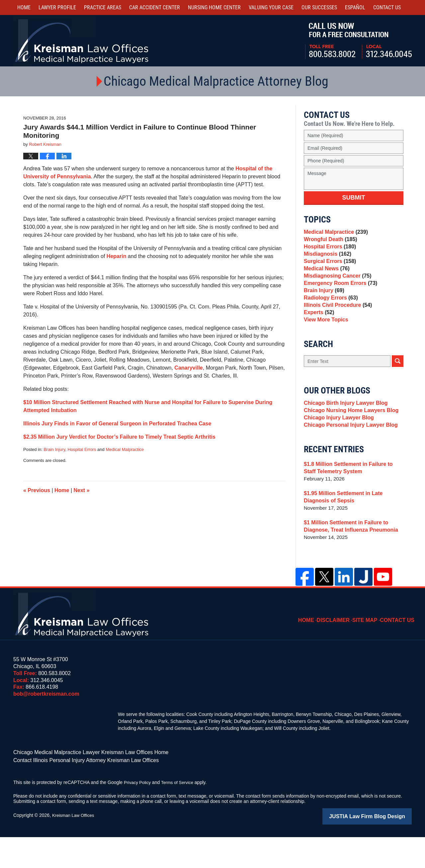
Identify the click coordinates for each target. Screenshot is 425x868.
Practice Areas (103, 7)
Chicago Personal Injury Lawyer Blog (348, 458)
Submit (354, 198)
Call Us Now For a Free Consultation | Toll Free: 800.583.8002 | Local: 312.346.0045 (358, 41)
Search (398, 387)
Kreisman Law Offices (75, 847)
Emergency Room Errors (338, 298)
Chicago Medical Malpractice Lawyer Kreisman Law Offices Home (81, 786)
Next (82, 490)
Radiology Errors (329, 317)
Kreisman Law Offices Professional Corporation (82, 41)
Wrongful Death (329, 242)
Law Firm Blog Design (380, 848)
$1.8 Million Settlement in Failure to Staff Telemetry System (352, 502)
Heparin (117, 256)
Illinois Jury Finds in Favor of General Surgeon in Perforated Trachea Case (117, 424)
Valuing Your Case (271, 7)
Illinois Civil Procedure (336, 326)
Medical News (325, 279)
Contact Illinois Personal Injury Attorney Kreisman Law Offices (77, 793)
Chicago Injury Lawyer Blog (337, 448)
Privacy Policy (138, 814)
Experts (318, 335)
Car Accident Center (155, 7)
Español (355, 7)
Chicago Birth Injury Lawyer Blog (343, 430)
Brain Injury (54, 449)
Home (24, 7)
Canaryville (188, 368)
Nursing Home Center (214, 7)
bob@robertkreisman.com (46, 728)
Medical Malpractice (125, 449)
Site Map (370, 649)
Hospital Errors (82, 449)
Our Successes (319, 7)
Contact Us (399, 649)
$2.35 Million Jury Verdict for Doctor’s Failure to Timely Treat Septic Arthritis (119, 437)
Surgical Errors (328, 270)
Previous (37, 490)
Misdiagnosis (326, 261)
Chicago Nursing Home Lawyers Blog (348, 439)
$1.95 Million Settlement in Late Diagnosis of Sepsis (353, 531)
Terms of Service (180, 814)
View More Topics (325, 345)
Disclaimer (340, 649)
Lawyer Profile (57, 7)
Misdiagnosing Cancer (336, 289)
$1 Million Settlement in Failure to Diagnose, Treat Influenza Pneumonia (348, 560)
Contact (387, 7)
